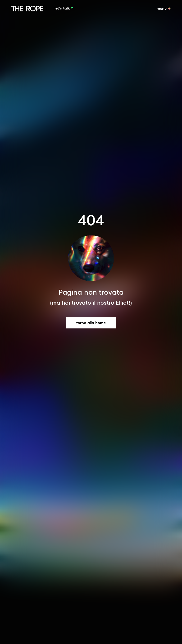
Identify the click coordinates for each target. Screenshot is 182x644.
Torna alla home (91, 323)
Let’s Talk (63, 8)
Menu (162, 9)
